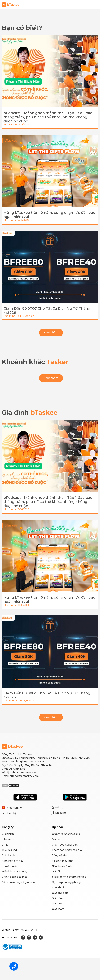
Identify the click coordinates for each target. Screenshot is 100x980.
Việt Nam (14, 808)
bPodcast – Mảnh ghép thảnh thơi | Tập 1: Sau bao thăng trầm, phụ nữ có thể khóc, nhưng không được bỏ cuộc (48, 117)
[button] (95, 5)
